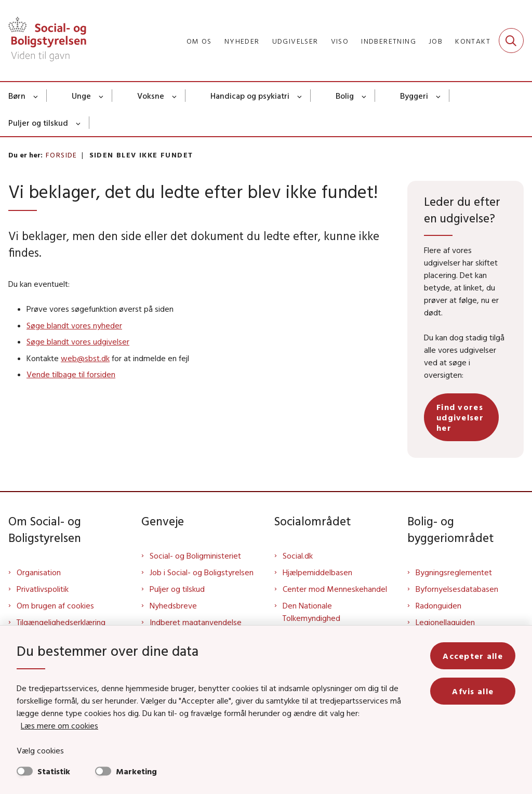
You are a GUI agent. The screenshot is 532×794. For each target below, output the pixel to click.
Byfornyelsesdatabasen (457, 589)
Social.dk (298, 555)
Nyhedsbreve (173, 605)
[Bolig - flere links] (364, 96)
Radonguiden (438, 605)
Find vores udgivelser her (460, 417)
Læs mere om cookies (59, 725)
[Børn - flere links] (36, 96)
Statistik (54, 771)
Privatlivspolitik (43, 589)
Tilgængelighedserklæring (61, 622)
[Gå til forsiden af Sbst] (43, 41)
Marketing (136, 771)
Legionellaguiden (445, 622)
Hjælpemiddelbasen (317, 572)
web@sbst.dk (85, 358)
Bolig (345, 96)
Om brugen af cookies (55, 605)
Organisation (39, 572)
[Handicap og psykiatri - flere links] (300, 96)
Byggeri (414, 96)
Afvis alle (473, 691)
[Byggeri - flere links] (439, 96)
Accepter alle (473, 656)
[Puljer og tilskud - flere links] (79, 123)
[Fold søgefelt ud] (511, 41)
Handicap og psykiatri (250, 96)
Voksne (151, 96)
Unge (81, 96)
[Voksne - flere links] (175, 96)
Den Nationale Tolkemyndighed (311, 612)
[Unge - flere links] (102, 96)
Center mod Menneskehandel (335, 589)
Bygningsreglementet (454, 572)
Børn (17, 96)
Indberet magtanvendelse (196, 622)
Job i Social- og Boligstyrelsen (202, 572)
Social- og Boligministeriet (195, 555)
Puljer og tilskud (38, 123)
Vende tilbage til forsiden (71, 374)
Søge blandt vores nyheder (74, 325)
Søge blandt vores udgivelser (78, 341)
